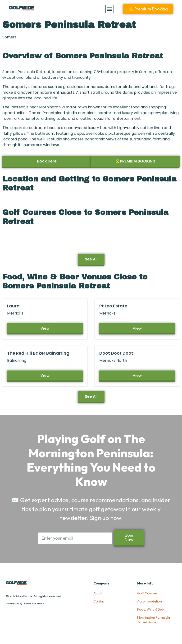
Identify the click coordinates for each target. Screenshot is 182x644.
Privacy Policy (14, 604)
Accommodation (150, 601)
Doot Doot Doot (116, 353)
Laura (13, 306)
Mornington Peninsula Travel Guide (154, 620)
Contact (100, 601)
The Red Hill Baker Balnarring (38, 353)
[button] (110, 9)
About (98, 593)
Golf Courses (147, 593)
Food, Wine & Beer (151, 609)
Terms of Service (34, 604)
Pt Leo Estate (113, 306)
